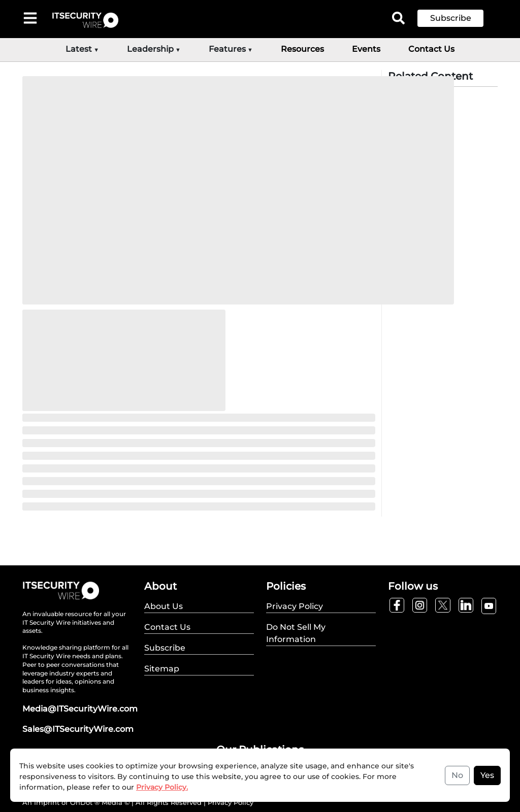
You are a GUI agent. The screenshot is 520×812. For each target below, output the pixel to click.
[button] (458, 18)
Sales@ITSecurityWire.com (78, 729)
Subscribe (451, 18)
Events (366, 49)
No (457, 775)
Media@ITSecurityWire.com (80, 709)
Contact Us (431, 49)
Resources (302, 49)
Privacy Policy (231, 802)
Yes (487, 775)
